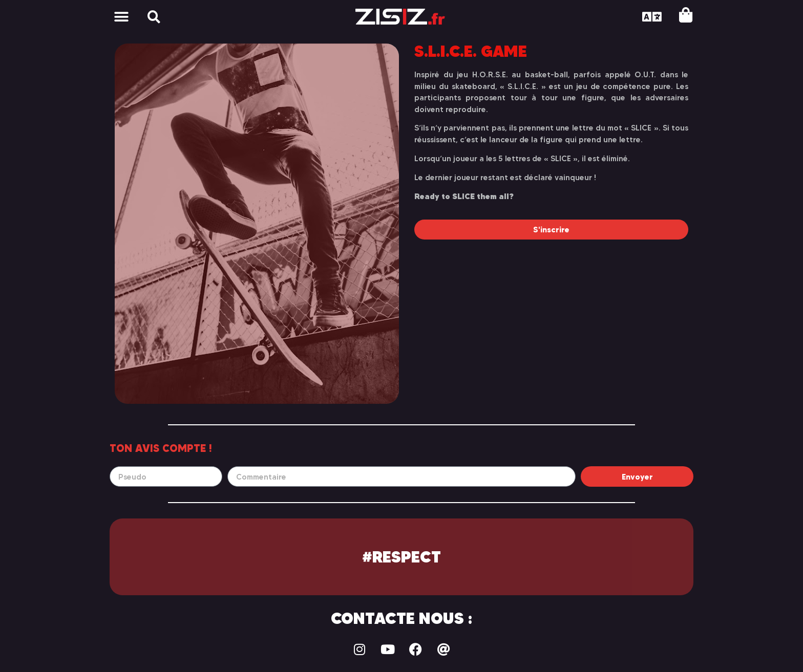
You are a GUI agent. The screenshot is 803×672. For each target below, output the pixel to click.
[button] (121, 17)
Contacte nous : (401, 618)
